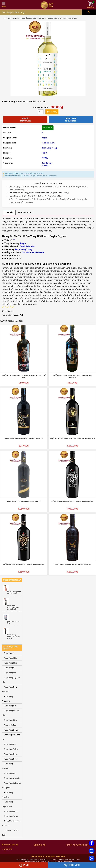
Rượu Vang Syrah (11, 816)
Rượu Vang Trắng (49, 148)
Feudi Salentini (48, 143)
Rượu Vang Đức (10, 706)
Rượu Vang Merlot (11, 811)
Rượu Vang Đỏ (10, 744)
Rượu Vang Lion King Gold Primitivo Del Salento (24, 564)
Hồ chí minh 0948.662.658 (71, 119)
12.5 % (44, 153)
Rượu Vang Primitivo (7, 795)
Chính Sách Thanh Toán (10, 833)
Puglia (44, 138)
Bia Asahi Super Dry (13, 622)
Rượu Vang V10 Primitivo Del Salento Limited (72, 564)
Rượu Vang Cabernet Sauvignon (11, 785)
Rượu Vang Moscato (7, 766)
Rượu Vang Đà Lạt (11, 730)
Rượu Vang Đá (10, 773)
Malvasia (45, 166)
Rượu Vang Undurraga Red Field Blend (13, 607)
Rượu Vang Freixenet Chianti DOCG (14, 637)
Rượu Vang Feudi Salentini (38, 18)
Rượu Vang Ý (22, 18)
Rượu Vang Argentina (7, 699)
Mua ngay (52, 112)
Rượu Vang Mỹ (10, 673)
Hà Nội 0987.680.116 (25, 119)
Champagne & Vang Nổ (11, 737)
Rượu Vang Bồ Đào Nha (11, 713)
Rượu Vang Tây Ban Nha (11, 680)
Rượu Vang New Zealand (9, 689)
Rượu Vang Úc (10, 668)
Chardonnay (47, 163)
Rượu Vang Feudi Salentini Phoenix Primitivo (24, 438)
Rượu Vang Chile (11, 658)
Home (4, 18)
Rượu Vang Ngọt (10, 759)
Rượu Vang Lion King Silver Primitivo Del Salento (72, 501)
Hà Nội (24, 865)
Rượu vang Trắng (23, 249)
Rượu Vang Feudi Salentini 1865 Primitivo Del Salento (72, 438)
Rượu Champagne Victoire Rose (14, 593)
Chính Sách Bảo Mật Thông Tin (11, 823)
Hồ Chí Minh (72, 865)
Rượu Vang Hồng (11, 754)
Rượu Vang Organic (12, 778)
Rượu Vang (12, 18)
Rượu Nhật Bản (10, 725)
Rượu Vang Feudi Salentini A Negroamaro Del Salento (72, 376)
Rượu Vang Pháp (11, 663)
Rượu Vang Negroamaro (7, 804)
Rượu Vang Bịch (10, 720)
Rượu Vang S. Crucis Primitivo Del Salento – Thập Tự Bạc (24, 376)
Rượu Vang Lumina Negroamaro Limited (24, 501)
